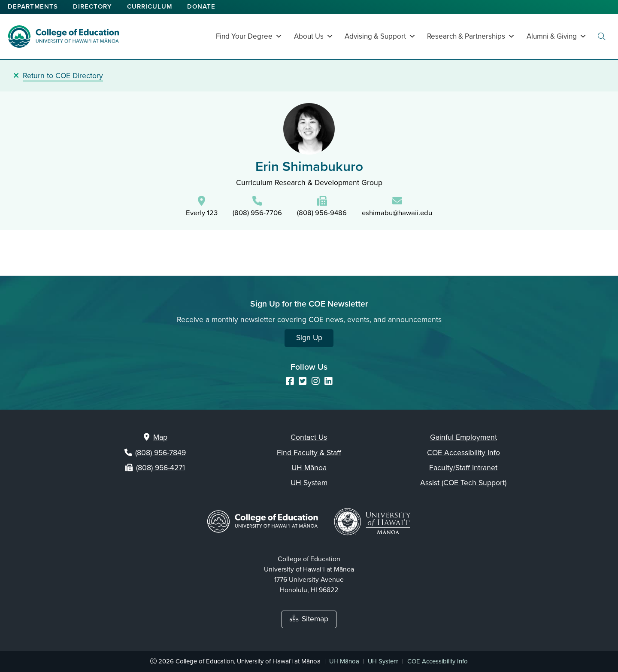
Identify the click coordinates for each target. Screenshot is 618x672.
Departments (33, 6)
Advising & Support (380, 36)
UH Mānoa (309, 468)
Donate (201, 6)
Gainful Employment (463, 437)
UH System (309, 483)
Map (160, 437)
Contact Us (309, 437)
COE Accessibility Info (463, 453)
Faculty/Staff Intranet (463, 468)
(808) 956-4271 (161, 468)
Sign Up (309, 338)
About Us (314, 36)
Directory (92, 6)
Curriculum (150, 6)
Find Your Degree (249, 36)
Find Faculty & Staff (309, 453)
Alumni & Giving (557, 36)
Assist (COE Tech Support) (463, 483)
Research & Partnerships (471, 36)
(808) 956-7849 (161, 453)
